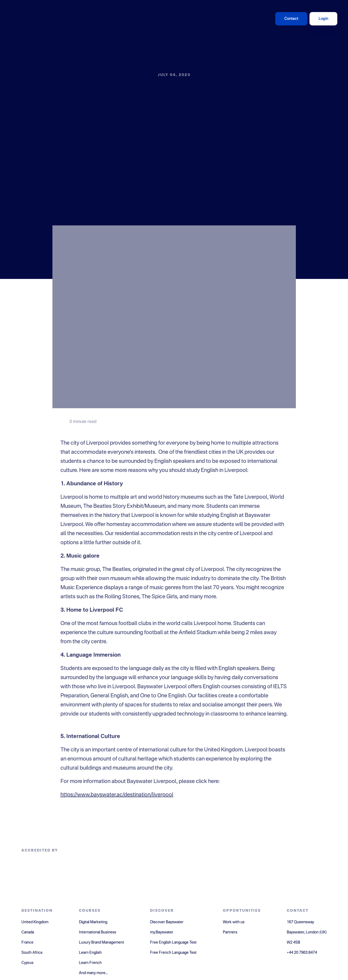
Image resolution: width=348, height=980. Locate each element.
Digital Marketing (93, 922)
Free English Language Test (173, 943)
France (27, 943)
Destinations (118, 18)
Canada (28, 932)
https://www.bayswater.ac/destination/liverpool (117, 795)
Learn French (90, 963)
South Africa (32, 953)
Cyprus (27, 963)
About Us (217, 18)
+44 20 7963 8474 (302, 953)
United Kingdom (35, 922)
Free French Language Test (173, 953)
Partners (230, 932)
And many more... (93, 973)
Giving (185, 18)
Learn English (90, 953)
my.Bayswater (162, 932)
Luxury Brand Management (102, 943)
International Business (97, 932)
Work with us (234, 922)
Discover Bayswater (167, 922)
